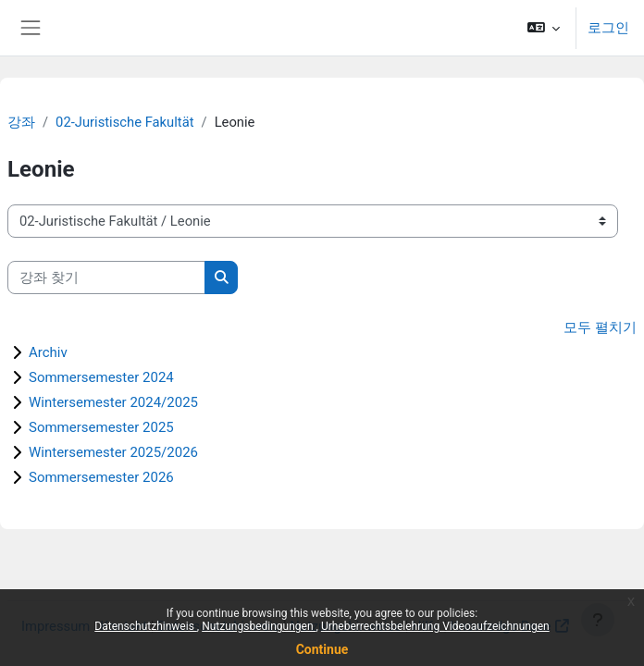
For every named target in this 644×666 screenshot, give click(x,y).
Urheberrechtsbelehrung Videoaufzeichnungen (435, 626)
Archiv (48, 352)
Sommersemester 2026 (101, 477)
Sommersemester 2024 (101, 377)
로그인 (608, 28)
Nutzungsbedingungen (259, 626)
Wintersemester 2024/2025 (113, 402)
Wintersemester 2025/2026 (113, 452)
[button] (544, 28)
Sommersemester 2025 (101, 427)
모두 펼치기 (600, 327)
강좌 (21, 122)
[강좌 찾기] (106, 277)
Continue (322, 649)
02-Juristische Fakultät (124, 122)
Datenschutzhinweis (146, 626)
